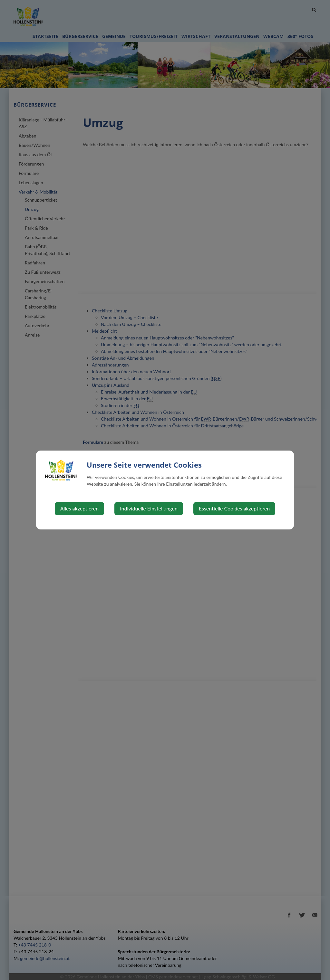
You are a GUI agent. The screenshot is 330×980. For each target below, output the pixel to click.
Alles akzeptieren (79, 508)
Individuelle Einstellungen (149, 508)
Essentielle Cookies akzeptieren (234, 508)
